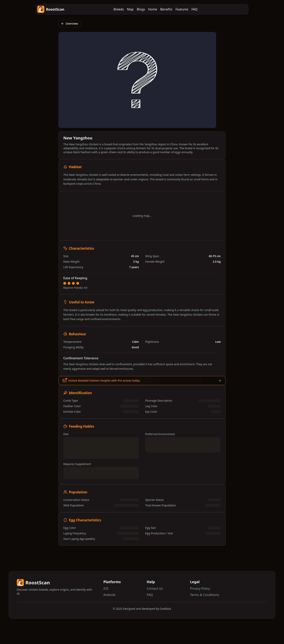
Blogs (141, 9)
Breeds (119, 9)
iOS (106, 588)
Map (130, 9)
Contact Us (155, 588)
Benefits (166, 9)
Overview (70, 24)
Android (109, 595)
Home (153, 9)
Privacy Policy (200, 588)
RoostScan (51, 9)
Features (182, 9)
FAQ (194, 9)
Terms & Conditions (205, 595)
